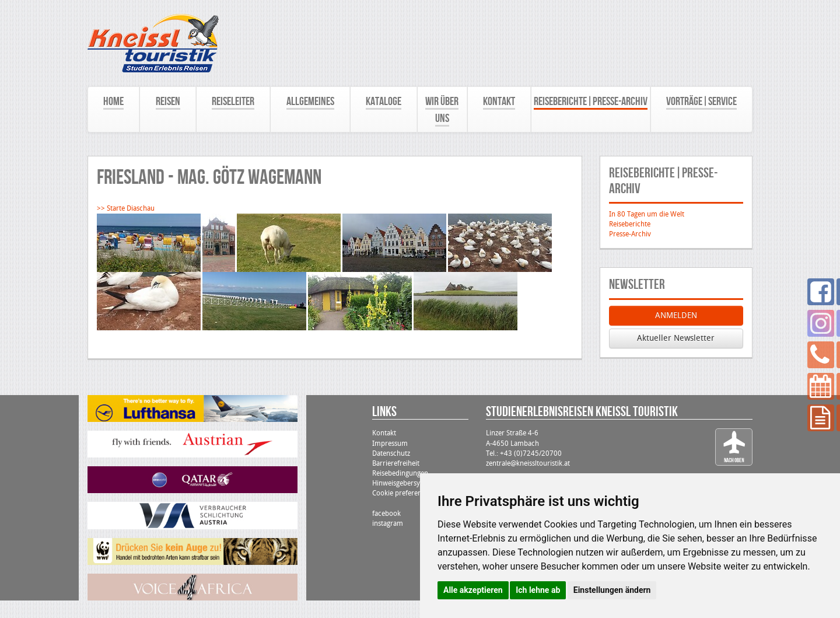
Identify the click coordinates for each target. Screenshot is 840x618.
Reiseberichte (630, 224)
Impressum (390, 444)
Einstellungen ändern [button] (612, 590)
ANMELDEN (676, 315)
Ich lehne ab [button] (538, 590)
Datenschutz (391, 453)
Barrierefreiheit (396, 463)
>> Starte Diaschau (126, 208)
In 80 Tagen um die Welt (647, 214)
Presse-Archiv (630, 234)
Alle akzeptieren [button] (473, 590)
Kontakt (384, 433)
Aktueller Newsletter (676, 338)
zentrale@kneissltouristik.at (528, 463)
